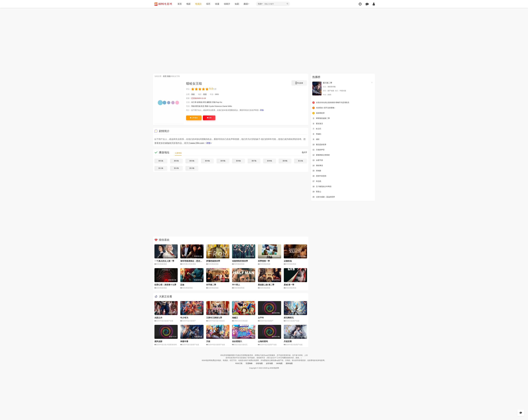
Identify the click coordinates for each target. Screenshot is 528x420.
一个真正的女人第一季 (164, 261)
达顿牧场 (288, 261)
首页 (180, 4)
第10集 (300, 161)
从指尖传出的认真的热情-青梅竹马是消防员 (332, 103)
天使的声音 (319, 149)
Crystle (213, 106)
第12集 (176, 168)
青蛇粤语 (318, 165)
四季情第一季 (264, 261)
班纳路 (317, 170)
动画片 (227, 4)
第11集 (161, 168)
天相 (208, 341)
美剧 (170, 76)
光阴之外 (158, 318)
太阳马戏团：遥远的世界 (324, 196)
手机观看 (299, 83)
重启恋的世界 (320, 144)
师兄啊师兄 (289, 318)
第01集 (161, 161)
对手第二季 (211, 285)
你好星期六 (237, 341)
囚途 (182, 285)
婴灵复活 (318, 123)
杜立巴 (317, 129)
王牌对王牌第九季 (214, 318)
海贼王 (235, 318)
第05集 (223, 161)
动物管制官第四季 (240, 261)
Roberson (221, 106)
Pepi (220, 102)
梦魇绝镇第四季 (213, 261)
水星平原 (318, 160)
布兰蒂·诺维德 (197, 102)
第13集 (192, 168)
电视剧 (198, 4)
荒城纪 (317, 134)
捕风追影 (158, 341)
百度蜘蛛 (248, 363)
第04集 (207, 161)
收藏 (209, 118)
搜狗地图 (291, 363)
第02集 (176, 161)
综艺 (208, 4)
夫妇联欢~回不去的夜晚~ (324, 108)
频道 (246, 4)
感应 (316, 139)
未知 (167, 143)
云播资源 (178, 153)
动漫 (217, 4)
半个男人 (236, 285)
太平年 (261, 318)
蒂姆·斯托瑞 (197, 106)
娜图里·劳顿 (213, 102)
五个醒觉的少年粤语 (322, 186)
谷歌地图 (259, 363)
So (224, 102)
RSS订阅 (238, 363)
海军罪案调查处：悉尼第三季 (193, 261)
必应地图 (270, 363)
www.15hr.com (197, 143)
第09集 (285, 161)
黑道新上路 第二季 (266, 285)
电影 (188, 4)
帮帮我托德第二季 (322, 118)
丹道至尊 (288, 341)
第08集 (269, 161)
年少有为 (184, 318)
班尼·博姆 (206, 106)
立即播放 (194, 118)
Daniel (228, 106)
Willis (233, 106)
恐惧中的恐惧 (320, 176)
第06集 (238, 161)
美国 (206, 94)
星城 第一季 (289, 285)
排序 (304, 152)
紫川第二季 (327, 83)
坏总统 (317, 181)
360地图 (280, 363)
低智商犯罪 (319, 113)
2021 (219, 94)
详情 (268, 110)
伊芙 (206, 102)
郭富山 (317, 191)
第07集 (254, 161)
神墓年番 (184, 341)
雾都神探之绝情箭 (322, 155)
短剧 (237, 4)
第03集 (192, 161)
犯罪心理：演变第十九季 (165, 285)
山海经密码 (263, 341)
